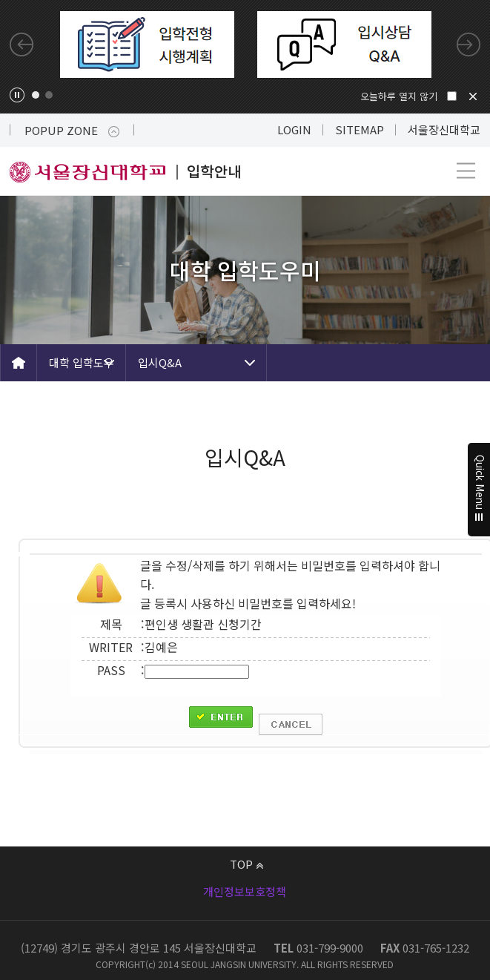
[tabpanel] (147, 45)
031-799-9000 (330, 948)
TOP (246, 864)
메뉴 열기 (466, 171)
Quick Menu (479, 490)
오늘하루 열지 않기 (399, 96)
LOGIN (294, 129)
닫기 (473, 96)
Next (469, 45)
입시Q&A (160, 362)
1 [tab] (36, 95)
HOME (19, 363)
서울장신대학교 (444, 129)
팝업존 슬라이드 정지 (17, 95)
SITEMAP (360, 129)
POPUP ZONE (72, 130)
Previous (21, 45)
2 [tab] (49, 95)
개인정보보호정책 (245, 891)
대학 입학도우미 (82, 368)
